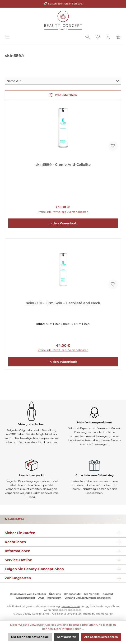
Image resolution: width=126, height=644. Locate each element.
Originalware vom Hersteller (28, 594)
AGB (41, 598)
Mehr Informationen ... (69, 629)
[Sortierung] (63, 81)
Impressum (54, 598)
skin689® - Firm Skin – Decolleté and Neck (63, 303)
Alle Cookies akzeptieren (101, 637)
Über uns (55, 594)
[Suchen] (88, 38)
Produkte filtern (63, 95)
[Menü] (8, 38)
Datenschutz (72, 594)
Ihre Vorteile (91, 594)
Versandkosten (71, 606)
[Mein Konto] (108, 38)
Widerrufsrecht (25, 598)
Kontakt (108, 594)
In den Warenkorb (63, 223)
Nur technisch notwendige (30, 637)
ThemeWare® (104, 614)
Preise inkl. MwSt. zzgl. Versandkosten (63, 212)
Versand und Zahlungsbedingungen (88, 598)
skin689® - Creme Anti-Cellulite (63, 165)
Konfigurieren (67, 637)
